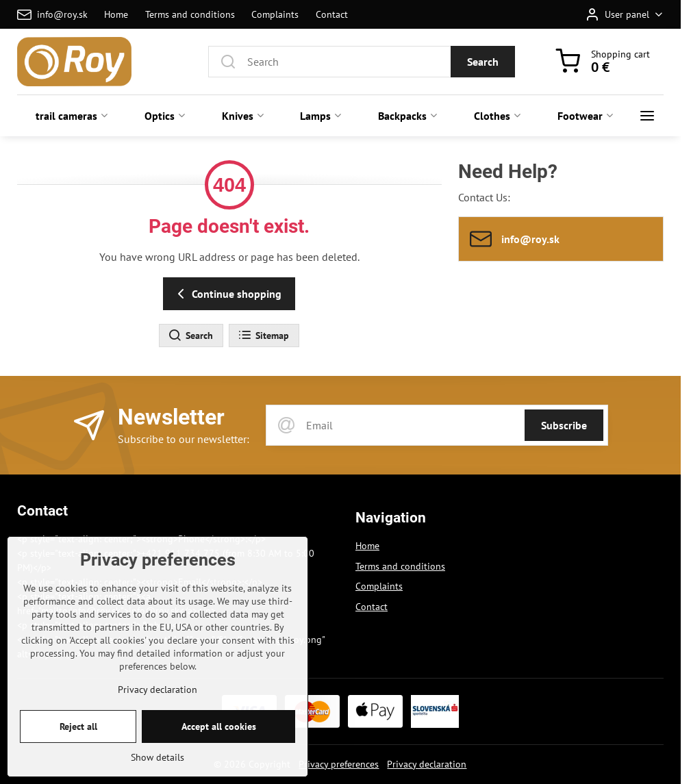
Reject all (78, 745)
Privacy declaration (427, 764)
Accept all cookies (219, 745)
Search (483, 62)
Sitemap (263, 336)
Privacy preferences (339, 764)
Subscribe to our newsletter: (184, 439)
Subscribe (564, 425)
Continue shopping (227, 294)
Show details (158, 776)
